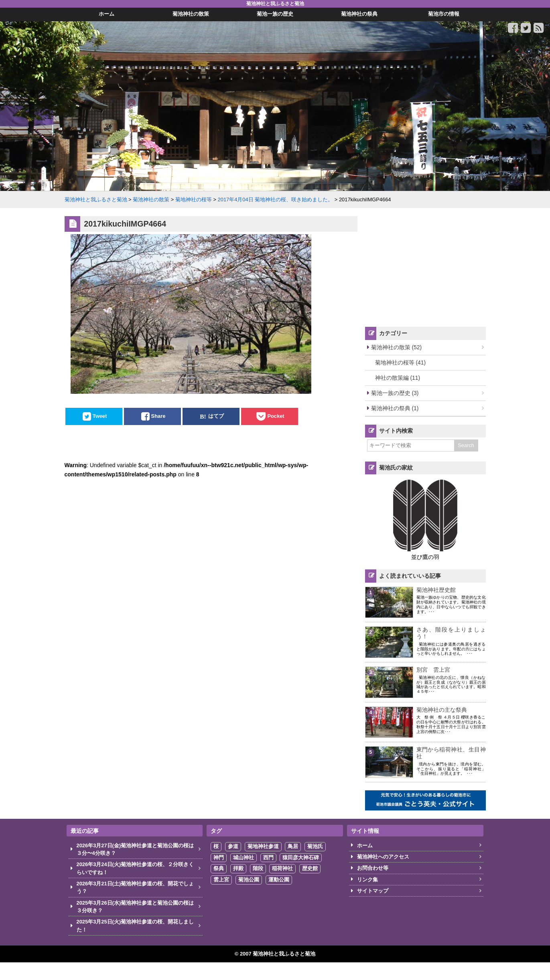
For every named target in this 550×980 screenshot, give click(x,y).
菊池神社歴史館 (436, 590)
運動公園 (279, 880)
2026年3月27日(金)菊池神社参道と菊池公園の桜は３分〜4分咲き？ (135, 849)
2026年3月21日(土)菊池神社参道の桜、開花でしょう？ (135, 887)
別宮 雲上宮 (433, 670)
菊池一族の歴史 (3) (395, 393)
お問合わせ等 (373, 868)
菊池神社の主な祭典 (442, 710)
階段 (258, 868)
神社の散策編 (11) (398, 378)
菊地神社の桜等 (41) (401, 362)
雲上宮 (221, 880)
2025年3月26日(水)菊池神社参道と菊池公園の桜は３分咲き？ (135, 907)
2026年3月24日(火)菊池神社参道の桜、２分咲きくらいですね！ (135, 868)
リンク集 (367, 880)
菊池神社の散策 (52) (397, 347)
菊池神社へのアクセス (383, 857)
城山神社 (244, 857)
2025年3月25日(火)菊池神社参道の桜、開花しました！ (135, 925)
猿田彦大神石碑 (301, 857)
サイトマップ (373, 891)
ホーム (365, 845)
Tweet (100, 416)
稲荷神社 (282, 868)
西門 (268, 857)
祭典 (219, 868)
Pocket (276, 416)
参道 (233, 846)
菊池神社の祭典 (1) (395, 408)
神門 (219, 857)
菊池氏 (315, 846)
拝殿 (238, 868)
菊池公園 (249, 880)
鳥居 (293, 846)
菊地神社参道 (263, 846)
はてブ (216, 416)
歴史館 (310, 868)
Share (158, 416)
